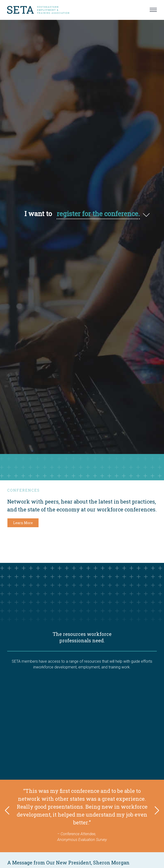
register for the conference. (98, 213)
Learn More (23, 523)
